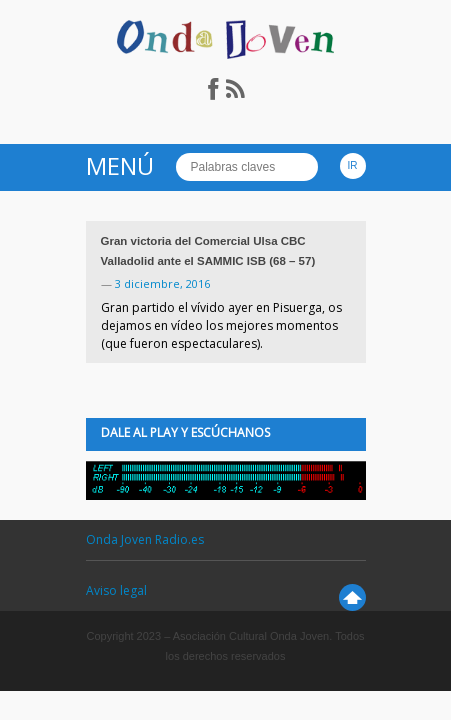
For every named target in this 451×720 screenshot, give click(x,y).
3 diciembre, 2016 (162, 283)
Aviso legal (116, 590)
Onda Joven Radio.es (145, 539)
